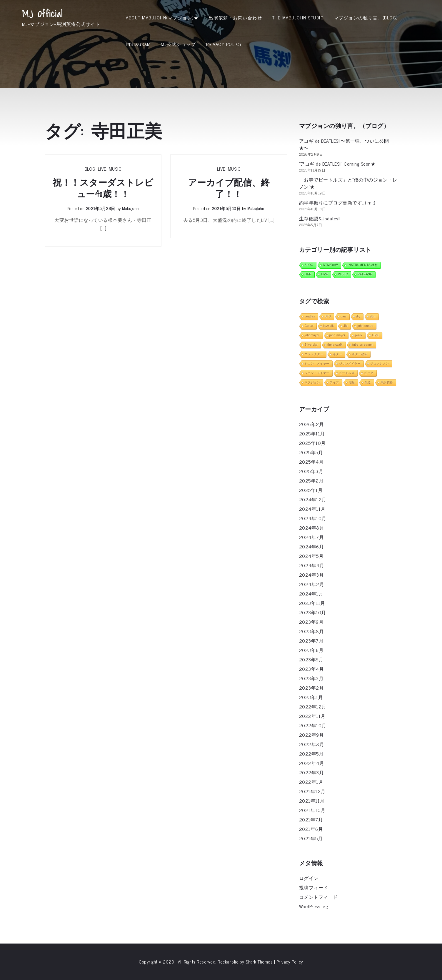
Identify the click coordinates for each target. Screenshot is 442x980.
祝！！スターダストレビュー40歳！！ (103, 188)
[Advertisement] (221, 102)
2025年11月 (312, 433)
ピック (369, 373)
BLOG (90, 169)
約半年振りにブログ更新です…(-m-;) (337, 202)
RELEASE (365, 274)
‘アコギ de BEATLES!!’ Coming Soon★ (337, 164)
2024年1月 (311, 593)
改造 (368, 382)
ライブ (334, 382)
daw (343, 316)
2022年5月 (311, 753)
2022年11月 (312, 716)
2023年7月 (311, 640)
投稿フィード (314, 887)
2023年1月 (311, 697)
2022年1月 (311, 782)
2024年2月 (312, 584)
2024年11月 (312, 509)
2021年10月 (312, 810)
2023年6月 (311, 650)
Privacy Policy (224, 44)
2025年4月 (311, 462)
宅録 (352, 382)
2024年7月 (312, 537)
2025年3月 (311, 471)
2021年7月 (311, 819)
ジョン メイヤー (317, 363)
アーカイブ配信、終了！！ (229, 188)
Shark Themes (260, 962)
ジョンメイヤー (350, 363)
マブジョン (312, 382)
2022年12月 (313, 706)
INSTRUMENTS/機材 (363, 265)
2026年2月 (312, 424)
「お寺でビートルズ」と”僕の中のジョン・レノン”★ (348, 183)
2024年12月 (313, 499)
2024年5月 (311, 556)
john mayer (337, 335)
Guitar (309, 326)
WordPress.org (314, 906)
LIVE (102, 169)
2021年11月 (312, 801)
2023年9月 (311, 622)
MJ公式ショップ (178, 44)
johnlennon (365, 326)
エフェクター (314, 354)
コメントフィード (318, 897)
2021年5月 (311, 838)
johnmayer (312, 335)
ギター (338, 354)
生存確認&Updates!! (320, 218)
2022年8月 (312, 744)
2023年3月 (311, 678)
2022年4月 (312, 763)
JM (346, 326)
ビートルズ (347, 373)
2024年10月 (313, 518)
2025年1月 (311, 490)
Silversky (311, 345)
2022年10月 (313, 725)
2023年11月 (312, 603)
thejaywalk (335, 345)
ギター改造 (360, 354)
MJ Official (42, 14)
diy (358, 316)
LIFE (308, 274)
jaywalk (328, 326)
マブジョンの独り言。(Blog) (366, 18)
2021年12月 (312, 791)
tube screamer (363, 345)
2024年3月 (312, 575)
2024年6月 (312, 546)
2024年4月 (312, 565)
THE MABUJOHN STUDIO (298, 18)
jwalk (359, 335)
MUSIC (115, 169)
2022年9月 (312, 735)
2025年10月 (312, 443)
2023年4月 (312, 669)
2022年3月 (312, 772)
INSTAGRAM (138, 44)
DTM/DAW (330, 265)
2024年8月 (312, 528)
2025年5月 (311, 452)
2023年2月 (312, 688)
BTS (328, 316)
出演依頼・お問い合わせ (236, 18)
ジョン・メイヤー (317, 373)
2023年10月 (313, 612)
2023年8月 (312, 631)
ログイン (309, 878)
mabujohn (130, 208)
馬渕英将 (387, 382)
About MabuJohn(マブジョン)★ (162, 18)
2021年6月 (311, 829)
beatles (310, 316)
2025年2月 (311, 480)
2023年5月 (311, 659)
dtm (373, 316)
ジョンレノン (380, 363)
